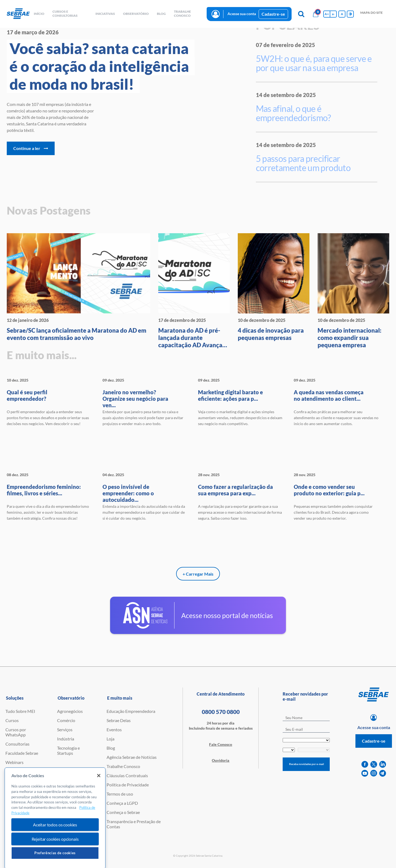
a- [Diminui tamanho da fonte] (333, 14)
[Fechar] (99, 802)
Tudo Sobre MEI (20, 711)
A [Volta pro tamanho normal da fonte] (342, 14)
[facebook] (365, 764)
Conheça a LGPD (122, 803)
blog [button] (161, 14)
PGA (10, 781)
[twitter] (374, 764)
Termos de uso (120, 794)
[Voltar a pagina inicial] (18, 14)
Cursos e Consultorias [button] (65, 14)
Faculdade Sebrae (22, 753)
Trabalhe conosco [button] (182, 14)
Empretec (14, 771)
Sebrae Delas (119, 720)
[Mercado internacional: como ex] (353, 291)
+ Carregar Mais (198, 574)
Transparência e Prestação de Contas (134, 824)
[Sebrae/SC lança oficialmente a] (78, 287)
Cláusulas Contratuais (127, 775)
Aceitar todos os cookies (55, 851)
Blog (111, 748)
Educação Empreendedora (131, 711)
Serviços (65, 730)
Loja (110, 739)
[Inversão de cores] (350, 14)
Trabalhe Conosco (123, 766)
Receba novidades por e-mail (307, 764)
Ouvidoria (221, 760)
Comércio (66, 720)
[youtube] (365, 773)
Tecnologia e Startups (68, 750)
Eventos (114, 730)
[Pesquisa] (301, 14)
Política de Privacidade (128, 785)
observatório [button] (136, 14)
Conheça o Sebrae (123, 812)
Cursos (12, 720)
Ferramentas (17, 790)
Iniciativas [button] (105, 14)
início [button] (39, 14)
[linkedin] (383, 764)
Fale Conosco (221, 744)
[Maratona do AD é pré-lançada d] (194, 291)
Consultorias (17, 744)
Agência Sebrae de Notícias (132, 757)
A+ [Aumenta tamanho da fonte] (327, 14)
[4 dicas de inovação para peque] (274, 287)
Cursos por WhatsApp (16, 732)
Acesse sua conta (242, 14)
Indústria (66, 739)
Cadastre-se (273, 14)
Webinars (14, 762)
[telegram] (383, 773)
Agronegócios (70, 711)
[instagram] (374, 773)
